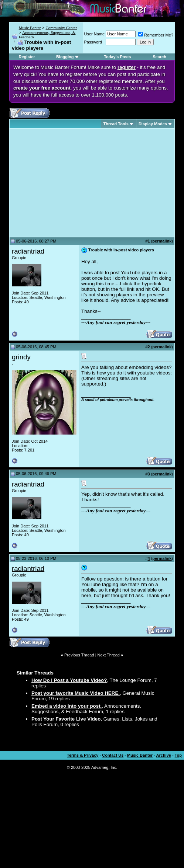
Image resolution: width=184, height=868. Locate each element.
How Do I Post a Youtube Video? (69, 680)
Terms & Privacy (83, 755)
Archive (164, 755)
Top (178, 755)
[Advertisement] (74, 183)
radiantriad (28, 251)
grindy (21, 357)
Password (93, 42)
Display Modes (153, 124)
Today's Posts (117, 57)
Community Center (61, 28)
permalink (162, 241)
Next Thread (109, 655)
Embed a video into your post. (67, 706)
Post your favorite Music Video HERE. (76, 693)
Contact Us (113, 755)
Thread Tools (116, 124)
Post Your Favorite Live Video (66, 719)
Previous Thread (79, 655)
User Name (95, 34)
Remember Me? (156, 35)
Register (27, 57)
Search (159, 57)
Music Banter (30, 28)
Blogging (65, 57)
